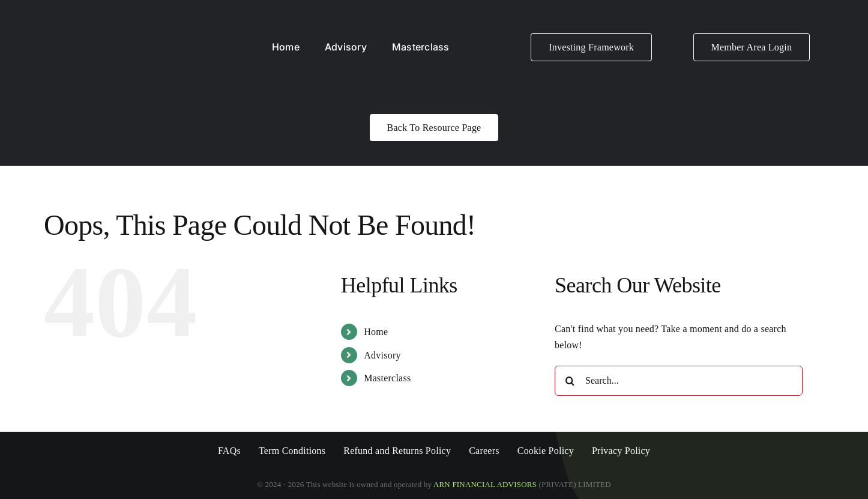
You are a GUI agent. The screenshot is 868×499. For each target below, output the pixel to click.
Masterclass (387, 378)
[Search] (570, 381)
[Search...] (679, 381)
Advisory (382, 355)
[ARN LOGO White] (102, 17)
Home (376, 332)
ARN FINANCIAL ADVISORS (486, 484)
